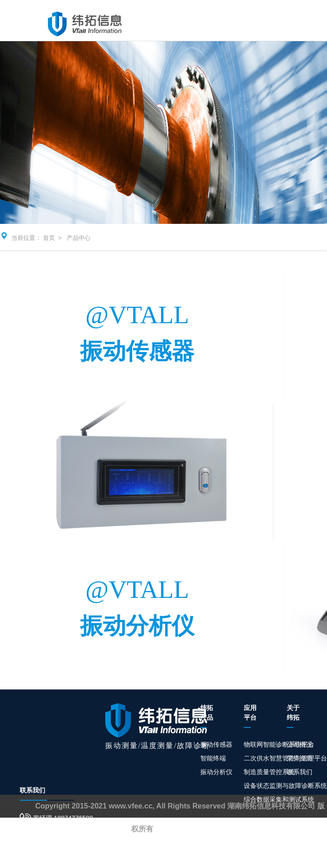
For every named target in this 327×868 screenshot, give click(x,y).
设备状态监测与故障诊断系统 (285, 786)
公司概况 (300, 744)
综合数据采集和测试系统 (279, 799)
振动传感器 (216, 744)
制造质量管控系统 (269, 772)
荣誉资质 (300, 758)
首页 (49, 238)
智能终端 (213, 758)
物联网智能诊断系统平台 (279, 744)
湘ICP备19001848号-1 (192, 829)
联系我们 (300, 772)
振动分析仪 (216, 772)
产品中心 (79, 238)
